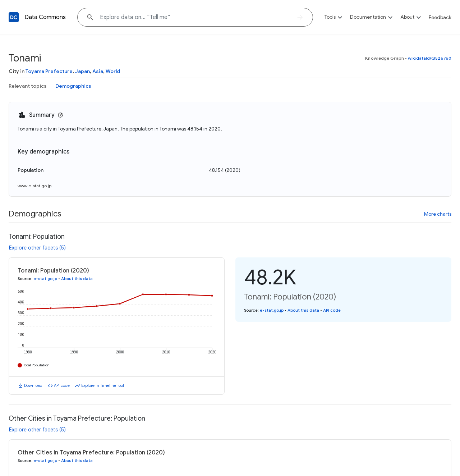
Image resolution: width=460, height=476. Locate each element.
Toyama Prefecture (49, 71)
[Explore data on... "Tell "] (195, 17)
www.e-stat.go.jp (34, 186)
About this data (77, 279)
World (113, 71)
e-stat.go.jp (45, 279)
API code (62, 385)
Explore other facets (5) (37, 248)
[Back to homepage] (14, 17)
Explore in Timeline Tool (103, 385)
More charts (438, 214)
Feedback (440, 17)
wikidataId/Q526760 (430, 58)
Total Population (36, 365)
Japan (82, 71)
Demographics (73, 86)
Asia (98, 71)
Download (33, 385)
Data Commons (45, 17)
